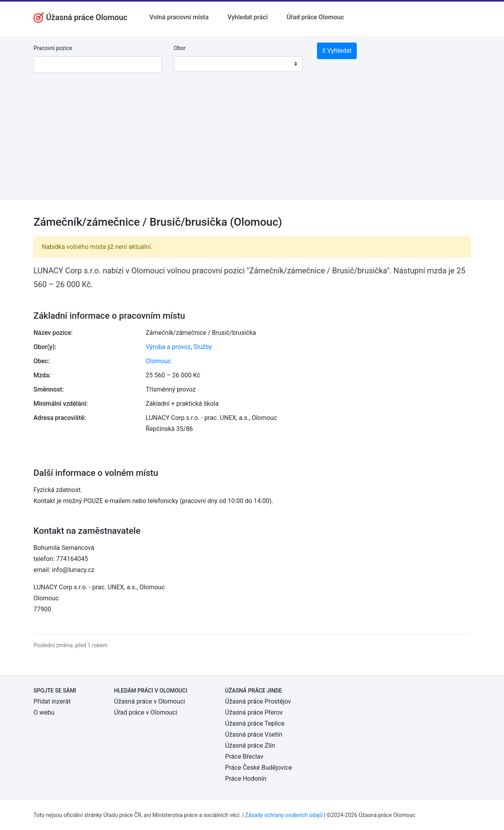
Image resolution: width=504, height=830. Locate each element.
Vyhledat (337, 51)
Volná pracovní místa (179, 17)
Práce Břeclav (244, 757)
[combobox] (238, 64)
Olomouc (158, 361)
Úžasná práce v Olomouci (150, 701)
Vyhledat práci (248, 17)
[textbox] (190, 64)
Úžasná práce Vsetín (254, 734)
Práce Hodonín (246, 779)
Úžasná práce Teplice (255, 723)
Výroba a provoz (168, 347)
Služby (203, 347)
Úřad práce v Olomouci (146, 712)
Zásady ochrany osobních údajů (284, 815)
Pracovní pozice (53, 48)
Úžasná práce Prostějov (258, 701)
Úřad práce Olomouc (315, 17)
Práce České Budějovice (259, 768)
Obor (180, 48)
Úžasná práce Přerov (254, 712)
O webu (44, 712)
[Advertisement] (252, 145)
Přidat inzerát (52, 701)
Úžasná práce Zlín (250, 746)
